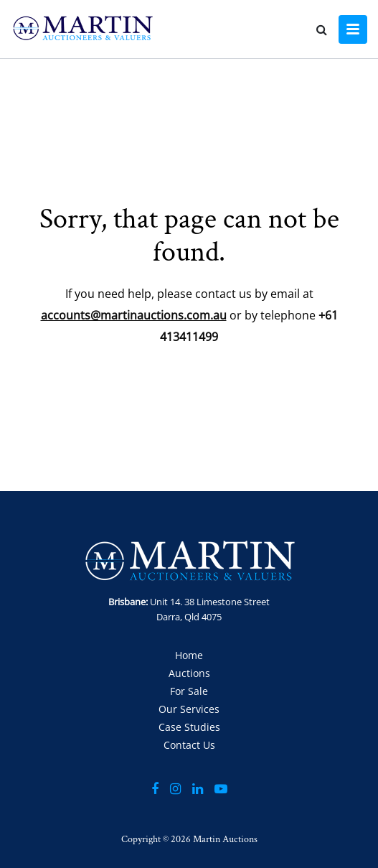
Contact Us (189, 745)
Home (189, 655)
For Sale (189, 691)
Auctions (189, 673)
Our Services (189, 709)
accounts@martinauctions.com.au (134, 315)
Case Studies (189, 727)
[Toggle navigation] (353, 29)
